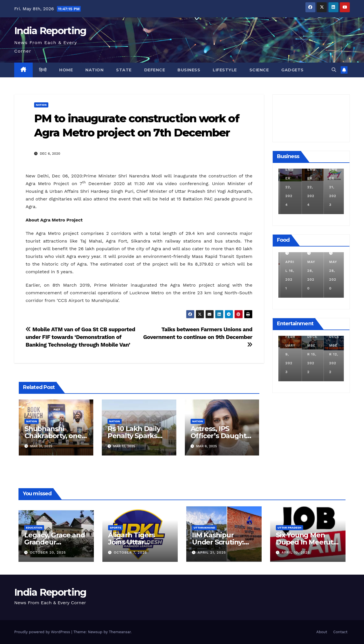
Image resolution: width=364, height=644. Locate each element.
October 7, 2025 (130, 552)
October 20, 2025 (48, 552)
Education (34, 528)
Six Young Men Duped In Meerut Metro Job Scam (305, 542)
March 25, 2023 (288, 354)
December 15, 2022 (333, 354)
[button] (334, 70)
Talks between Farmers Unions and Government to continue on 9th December (198, 337)
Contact (340, 632)
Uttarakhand (204, 528)
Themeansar (120, 632)
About (322, 632)
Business (189, 70)
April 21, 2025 (212, 552)
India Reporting (50, 31)
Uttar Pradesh (289, 528)
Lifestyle (225, 70)
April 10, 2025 (296, 552)
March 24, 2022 (288, 271)
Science (259, 70)
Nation (94, 70)
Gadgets (292, 70)
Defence (155, 70)
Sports (115, 528)
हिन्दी (43, 70)
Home (66, 70)
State (124, 70)
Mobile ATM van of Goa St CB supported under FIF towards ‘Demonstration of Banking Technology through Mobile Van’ (80, 337)
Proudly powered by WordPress (43, 632)
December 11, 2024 (289, 187)
